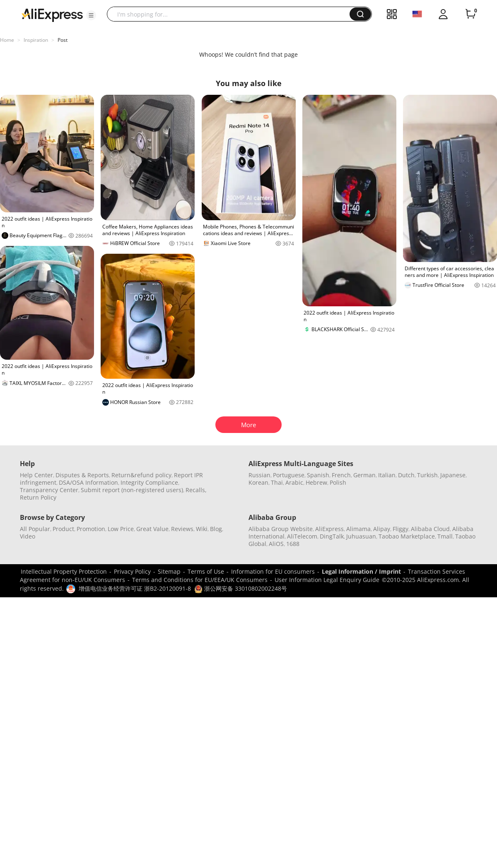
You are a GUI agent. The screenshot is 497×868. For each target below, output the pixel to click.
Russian (259, 475)
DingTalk (332, 536)
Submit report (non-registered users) (132, 490)
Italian (387, 475)
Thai (277, 482)
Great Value (152, 529)
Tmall (445, 536)
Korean (258, 482)
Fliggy (400, 529)
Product (63, 529)
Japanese (453, 475)
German (364, 475)
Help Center (36, 475)
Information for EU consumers (273, 571)
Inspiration (36, 40)
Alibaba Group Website (281, 529)
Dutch (406, 475)
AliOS (276, 544)
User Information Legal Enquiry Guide (327, 580)
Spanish (318, 475)
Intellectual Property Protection (64, 571)
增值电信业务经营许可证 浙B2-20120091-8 (135, 588)
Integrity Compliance (149, 482)
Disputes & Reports (82, 475)
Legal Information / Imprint (361, 571)
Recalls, (196, 490)
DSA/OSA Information (88, 482)
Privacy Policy (132, 571)
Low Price (121, 529)
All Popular (35, 529)
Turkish (427, 475)
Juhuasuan (361, 536)
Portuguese (289, 475)
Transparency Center (49, 490)
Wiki (202, 529)
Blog (216, 529)
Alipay (382, 529)
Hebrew (316, 482)
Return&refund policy (141, 475)
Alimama (358, 529)
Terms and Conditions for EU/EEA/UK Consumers (200, 580)
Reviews (182, 529)
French (341, 475)
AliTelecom (302, 536)
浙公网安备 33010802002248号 (241, 588)
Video (28, 536)
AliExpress (329, 529)
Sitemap (169, 571)
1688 (293, 544)
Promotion (91, 529)
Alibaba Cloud (430, 529)
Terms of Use (206, 571)
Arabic (294, 482)
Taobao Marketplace (407, 536)
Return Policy (38, 497)
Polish (338, 482)
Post (63, 40)
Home (7, 40)
